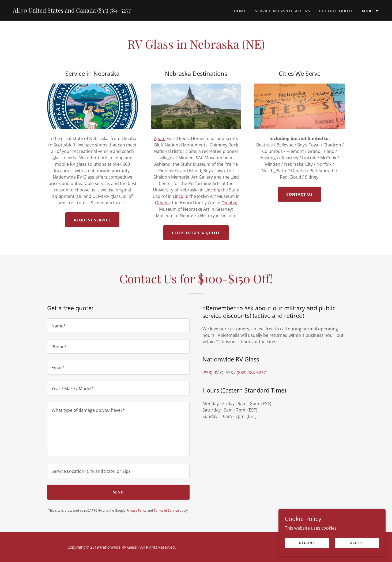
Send (118, 492)
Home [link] (240, 11)
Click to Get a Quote (196, 233)
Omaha (162, 203)
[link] (72, 11)
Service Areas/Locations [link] (283, 11)
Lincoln (212, 190)
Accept (357, 547)
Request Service (92, 220)
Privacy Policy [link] (136, 510)
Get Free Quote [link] (336, 11)
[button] (370, 11)
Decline (307, 547)
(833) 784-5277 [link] (251, 373)
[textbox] (118, 326)
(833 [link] (207, 373)
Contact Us (299, 194)
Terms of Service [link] (166, 510)
